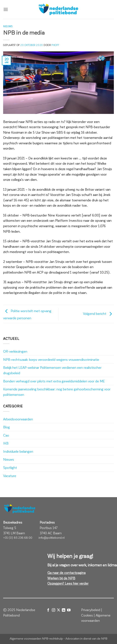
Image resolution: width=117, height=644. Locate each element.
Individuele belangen (18, 451)
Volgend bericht (98, 314)
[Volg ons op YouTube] (69, 610)
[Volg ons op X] (58, 610)
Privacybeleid (91, 610)
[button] (6, 9)
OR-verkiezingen (15, 351)
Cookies (87, 615)
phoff (55, 45)
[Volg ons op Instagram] (53, 610)
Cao (6, 435)
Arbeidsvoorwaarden (18, 419)
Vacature (10, 476)
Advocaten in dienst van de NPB (86, 638)
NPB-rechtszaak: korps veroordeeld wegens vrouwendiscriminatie (51, 359)
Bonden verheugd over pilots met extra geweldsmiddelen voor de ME (54, 381)
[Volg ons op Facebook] (48, 610)
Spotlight (10, 467)
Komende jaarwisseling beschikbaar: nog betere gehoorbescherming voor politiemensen (57, 392)
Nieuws (8, 26)
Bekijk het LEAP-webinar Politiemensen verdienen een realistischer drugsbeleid (52, 370)
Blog (6, 427)
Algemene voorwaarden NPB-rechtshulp (36, 638)
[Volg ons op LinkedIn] (64, 610)
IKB (6, 443)
